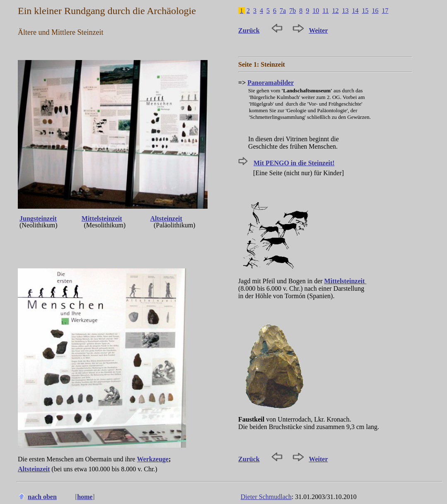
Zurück (249, 30)
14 (355, 11)
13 (346, 11)
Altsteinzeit (166, 218)
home (85, 497)
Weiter (318, 30)
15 (365, 11)
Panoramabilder (271, 83)
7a (283, 11)
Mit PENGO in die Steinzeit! (294, 163)
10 (316, 11)
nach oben (42, 497)
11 (325, 11)
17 (385, 11)
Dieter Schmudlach (266, 497)
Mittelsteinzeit (102, 218)
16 (375, 11)
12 (336, 11)
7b (292, 11)
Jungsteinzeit (38, 218)
